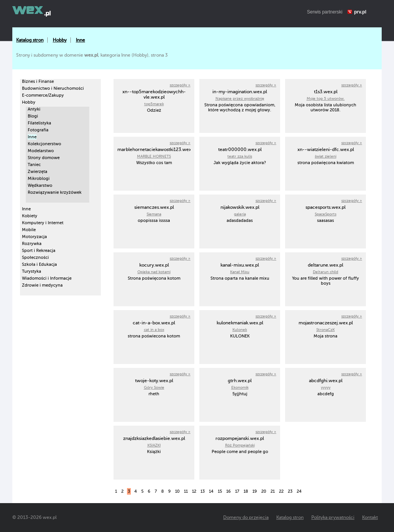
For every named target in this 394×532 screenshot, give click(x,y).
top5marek (154, 104)
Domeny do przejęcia (246, 517)
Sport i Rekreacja (39, 251)
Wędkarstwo (40, 185)
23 (290, 491)
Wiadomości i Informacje (47, 278)
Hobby (60, 40)
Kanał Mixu (240, 272)
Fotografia (38, 130)
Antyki (34, 109)
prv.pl (360, 12)
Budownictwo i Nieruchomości (53, 88)
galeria (240, 214)
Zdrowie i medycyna (42, 285)
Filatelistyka (39, 123)
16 (229, 491)
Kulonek (240, 330)
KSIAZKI (154, 445)
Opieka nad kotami (154, 272)
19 (255, 491)
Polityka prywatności (333, 517)
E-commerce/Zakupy (43, 95)
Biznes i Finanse (38, 81)
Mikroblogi (39, 179)
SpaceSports (326, 214)
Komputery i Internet (43, 223)
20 (264, 491)
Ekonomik (240, 387)
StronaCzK (326, 330)
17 (237, 491)
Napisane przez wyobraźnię (240, 98)
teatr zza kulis (240, 156)
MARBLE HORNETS (154, 156)
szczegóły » (180, 85)
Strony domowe (44, 158)
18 (246, 491)
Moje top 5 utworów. (326, 98)
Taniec (34, 165)
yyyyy (326, 387)
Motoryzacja (34, 237)
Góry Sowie (154, 387)
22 (281, 491)
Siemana (154, 214)
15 (220, 491)
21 (273, 491)
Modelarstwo (41, 151)
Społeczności (35, 258)
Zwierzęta (38, 172)
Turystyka (32, 271)
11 (186, 491)
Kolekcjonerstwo (44, 144)
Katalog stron (30, 40)
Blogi (33, 116)
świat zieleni (326, 156)
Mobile (29, 230)
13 (203, 491)
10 (177, 491)
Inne (80, 40)
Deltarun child (326, 272)
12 (194, 491)
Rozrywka (32, 244)
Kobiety (30, 216)
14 (211, 491)
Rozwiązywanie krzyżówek (55, 192)
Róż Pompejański (240, 445)
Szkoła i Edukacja (39, 264)
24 (299, 491)
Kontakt (370, 517)
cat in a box (154, 330)
